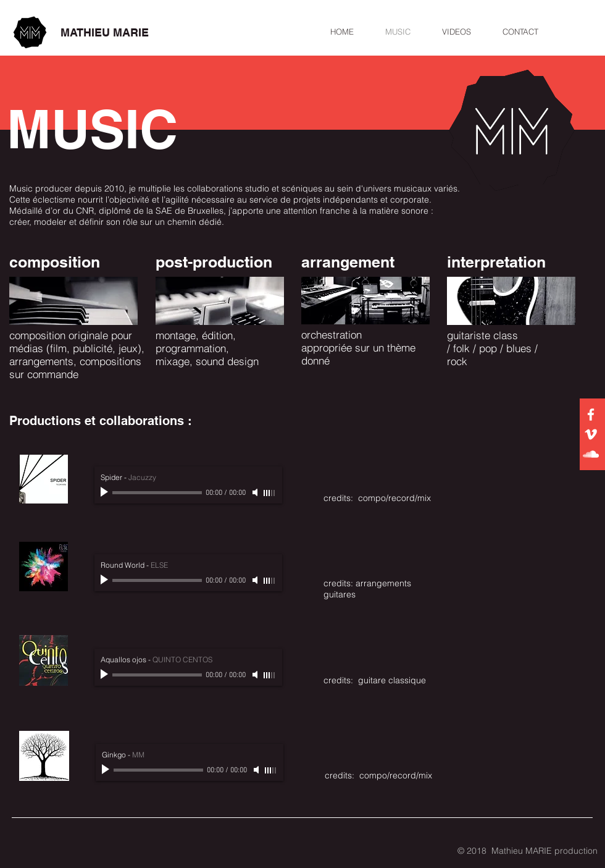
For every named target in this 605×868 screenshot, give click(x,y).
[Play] (106, 492)
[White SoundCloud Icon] (591, 454)
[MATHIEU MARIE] (105, 33)
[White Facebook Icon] (591, 415)
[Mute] (256, 492)
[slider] (270, 493)
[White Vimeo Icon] (591, 434)
